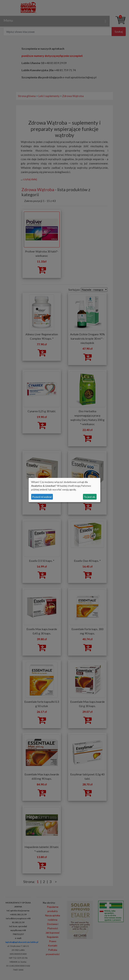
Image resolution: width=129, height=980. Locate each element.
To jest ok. (90, 497)
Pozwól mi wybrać (42, 497)
